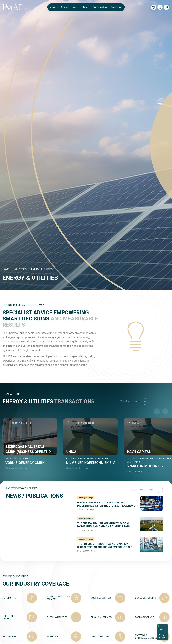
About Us (54, 7)
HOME (6, 269)
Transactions (116, 7)
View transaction (17, 468)
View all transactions (134, 401)
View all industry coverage (147, 490)
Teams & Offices (100, 7)
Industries (76, 7)
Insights (87, 7)
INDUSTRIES (20, 269)
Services (65, 7)
